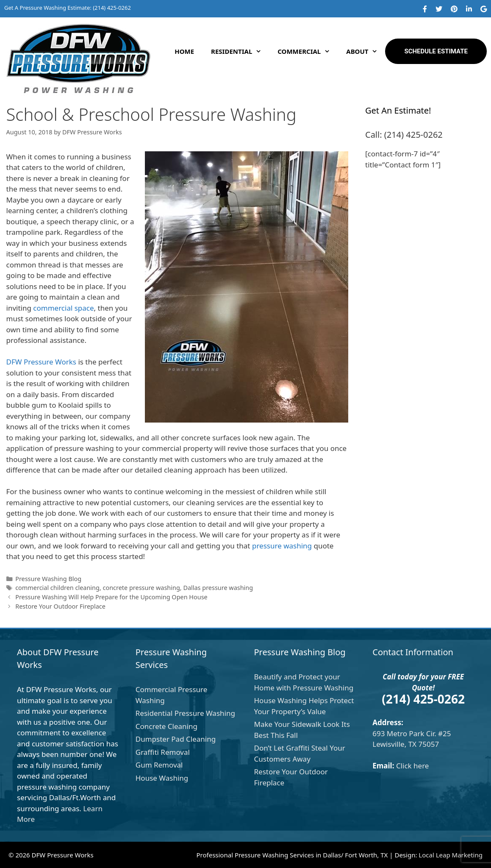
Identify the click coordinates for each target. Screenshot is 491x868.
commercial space (63, 308)
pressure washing (282, 546)
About (366, 51)
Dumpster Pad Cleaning (176, 739)
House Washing (162, 778)
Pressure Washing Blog (48, 579)
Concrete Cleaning (166, 726)
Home (184, 51)
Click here (413, 766)
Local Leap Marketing (451, 855)
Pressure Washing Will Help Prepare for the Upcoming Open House (111, 597)
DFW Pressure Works (42, 362)
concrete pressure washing (141, 588)
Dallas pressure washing (218, 588)
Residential (240, 51)
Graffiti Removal (163, 752)
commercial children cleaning (57, 588)
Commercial (308, 51)
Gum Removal (159, 765)
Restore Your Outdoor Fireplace (60, 606)
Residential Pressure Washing (185, 713)
